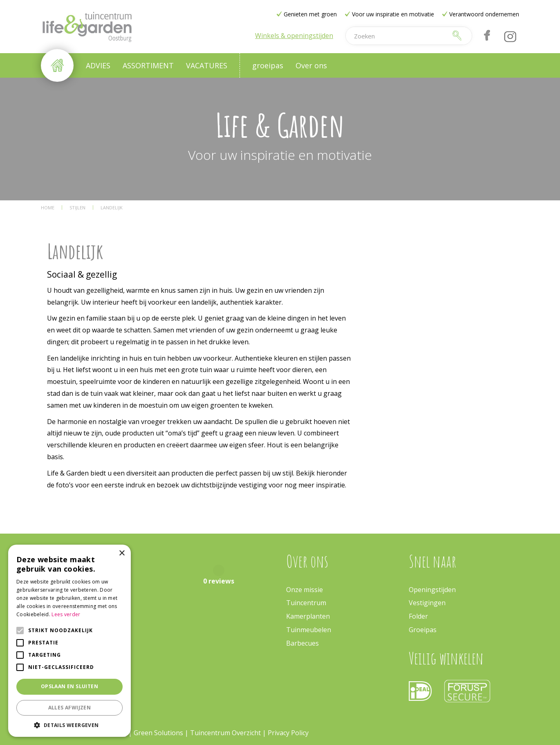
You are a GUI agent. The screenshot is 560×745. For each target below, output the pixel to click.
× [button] (122, 553)
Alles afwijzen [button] (70, 708)
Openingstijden (432, 590)
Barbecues (302, 643)
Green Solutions (158, 733)
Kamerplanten (308, 616)
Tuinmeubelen (309, 630)
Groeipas (423, 630)
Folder (418, 616)
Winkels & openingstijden (294, 36)
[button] (69, 725)
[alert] (69, 641)
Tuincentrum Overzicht (225, 733)
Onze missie (305, 590)
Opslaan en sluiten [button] (69, 686)
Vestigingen (427, 603)
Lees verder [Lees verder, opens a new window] (66, 614)
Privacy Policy (288, 733)
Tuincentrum (306, 603)
